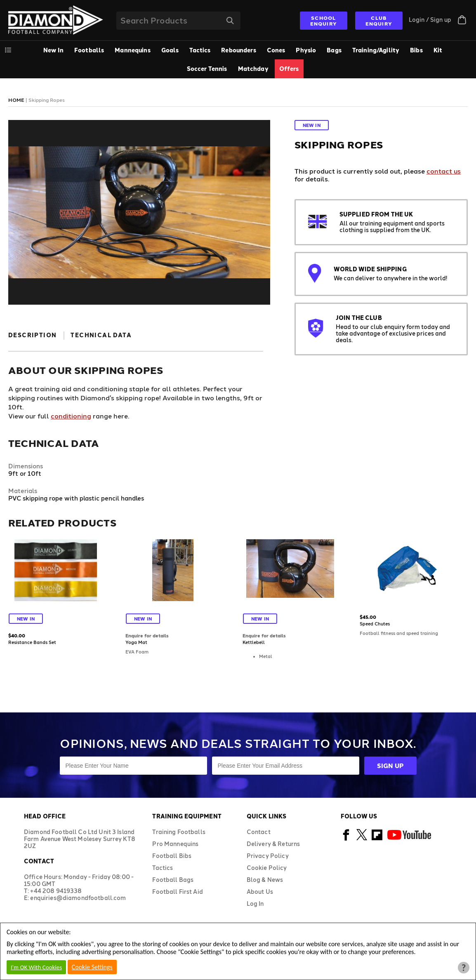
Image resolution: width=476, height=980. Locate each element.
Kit (438, 50)
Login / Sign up (430, 20)
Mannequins (132, 50)
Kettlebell (254, 642)
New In (53, 50)
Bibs (416, 50)
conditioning (71, 416)
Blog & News (265, 880)
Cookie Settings (92, 967)
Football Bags (173, 880)
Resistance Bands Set (32, 642)
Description (32, 335)
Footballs (89, 50)
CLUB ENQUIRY (379, 21)
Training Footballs (179, 832)
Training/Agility (376, 50)
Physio (306, 50)
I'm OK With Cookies (36, 967)
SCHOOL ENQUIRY (324, 21)
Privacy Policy (268, 856)
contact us (444, 171)
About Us (260, 892)
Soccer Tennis (207, 69)
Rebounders (238, 50)
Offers (289, 69)
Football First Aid (178, 892)
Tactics (200, 50)
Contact (259, 832)
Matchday (253, 69)
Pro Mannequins (175, 844)
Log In (255, 904)
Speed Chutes (375, 624)
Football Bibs (172, 856)
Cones (276, 50)
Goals (170, 50)
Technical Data (101, 335)
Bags (334, 50)
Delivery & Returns (273, 844)
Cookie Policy (267, 868)
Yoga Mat (136, 642)
